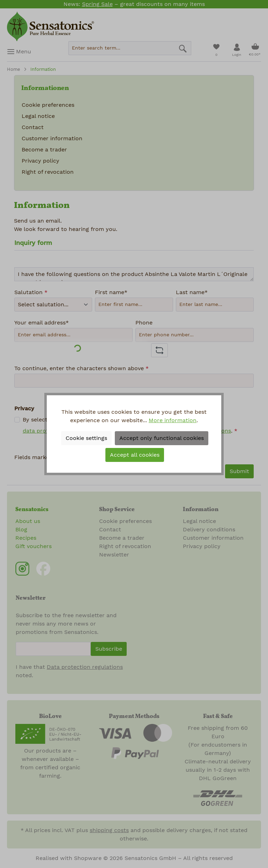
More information (173, 420)
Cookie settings (86, 438)
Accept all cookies (135, 455)
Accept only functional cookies (162, 438)
